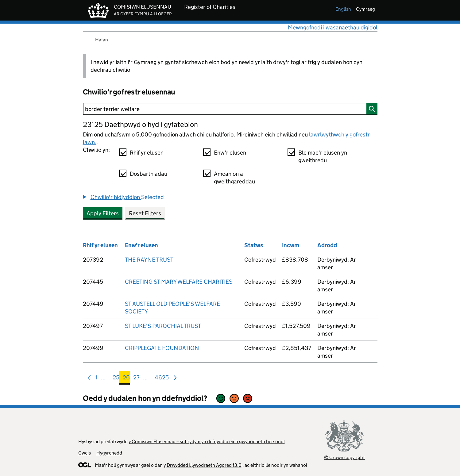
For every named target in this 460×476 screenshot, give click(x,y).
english (343, 9)
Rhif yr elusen (147, 153)
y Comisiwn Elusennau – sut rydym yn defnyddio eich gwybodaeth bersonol (207, 441)
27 (136, 379)
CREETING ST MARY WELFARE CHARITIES (179, 282)
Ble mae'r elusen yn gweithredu (323, 156)
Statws (254, 245)
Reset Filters (145, 213)
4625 (162, 379)
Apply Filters (103, 213)
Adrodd (327, 245)
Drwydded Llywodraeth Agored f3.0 (204, 465)
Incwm (291, 245)
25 (116, 379)
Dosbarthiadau (149, 174)
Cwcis (85, 453)
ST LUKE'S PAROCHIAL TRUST (163, 326)
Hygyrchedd (109, 453)
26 (126, 379)
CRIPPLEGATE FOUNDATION (162, 348)
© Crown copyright (344, 457)
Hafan (102, 40)
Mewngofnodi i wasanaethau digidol (333, 27)
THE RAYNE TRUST (149, 260)
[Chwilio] (230, 109)
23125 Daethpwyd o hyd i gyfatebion (140, 124)
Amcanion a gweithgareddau (234, 178)
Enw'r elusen (230, 153)
